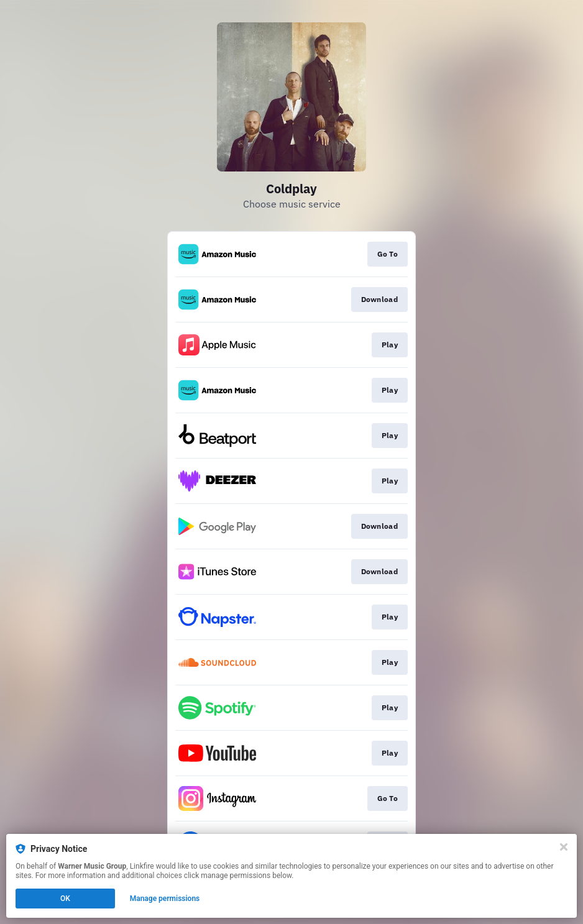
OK (65, 899)
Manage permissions (165, 899)
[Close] (564, 847)
